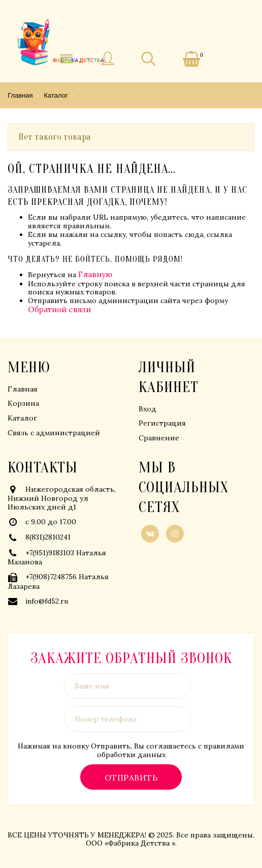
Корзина (23, 403)
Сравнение (159, 438)
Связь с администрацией (54, 433)
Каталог (22, 418)
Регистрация (162, 423)
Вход (148, 409)
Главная (23, 389)
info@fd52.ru (47, 601)
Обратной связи (59, 309)
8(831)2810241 (48, 537)
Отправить (131, 777)
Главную (95, 274)
